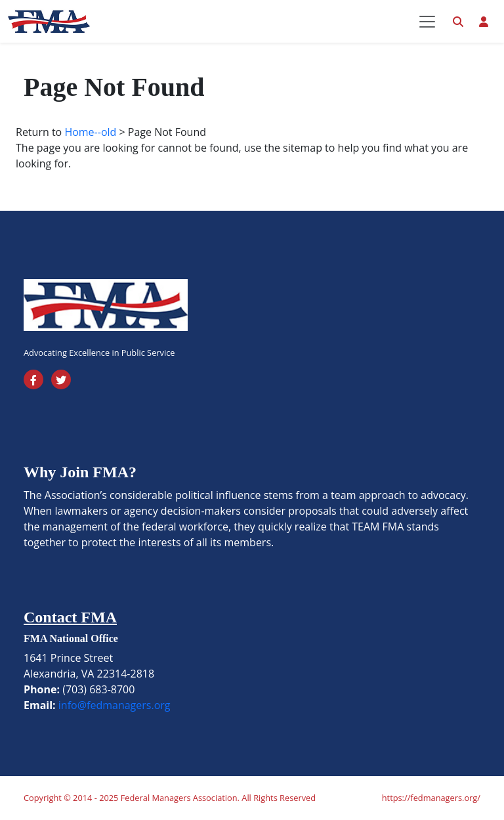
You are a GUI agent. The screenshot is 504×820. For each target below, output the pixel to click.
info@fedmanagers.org (115, 705)
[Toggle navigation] (427, 22)
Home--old (90, 132)
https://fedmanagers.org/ (431, 798)
